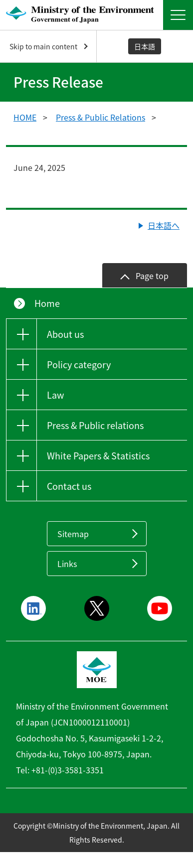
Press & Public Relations (100, 117)
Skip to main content (43, 46)
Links (67, 564)
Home (47, 303)
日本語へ (164, 225)
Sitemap (73, 534)
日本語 (145, 46)
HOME (25, 117)
